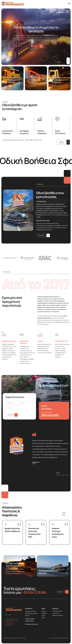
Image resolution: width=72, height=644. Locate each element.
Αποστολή (10, 415)
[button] (59, 64)
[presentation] (68, 63)
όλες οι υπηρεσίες (61, 142)
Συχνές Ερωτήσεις (57, 611)
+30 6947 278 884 (30, 619)
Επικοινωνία (60, 592)
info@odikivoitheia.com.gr (32, 624)
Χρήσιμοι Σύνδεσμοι (58, 615)
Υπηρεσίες (44, 613)
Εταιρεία (44, 611)
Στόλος (43, 615)
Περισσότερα (9, 86)
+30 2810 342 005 (29, 621)
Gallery (43, 618)
